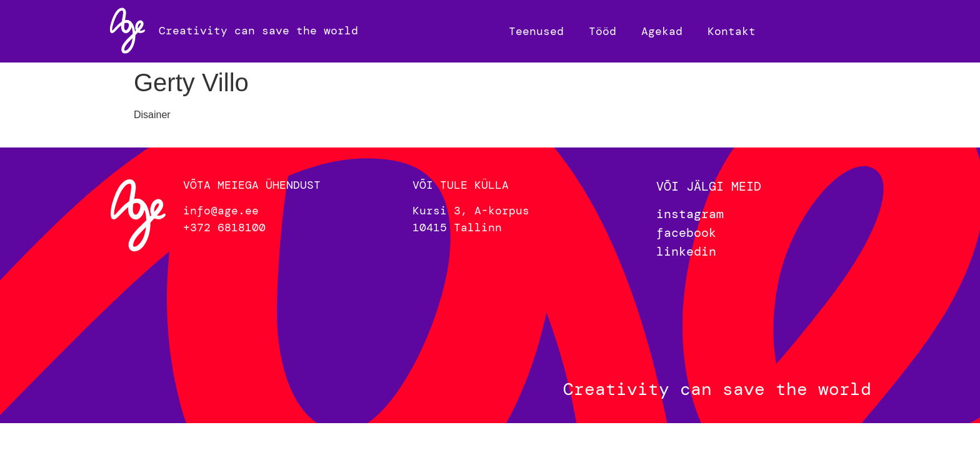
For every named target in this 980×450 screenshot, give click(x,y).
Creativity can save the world (258, 31)
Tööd (602, 31)
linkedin (686, 251)
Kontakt (732, 31)
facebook (686, 232)
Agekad (662, 31)
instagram (690, 214)
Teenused (536, 31)
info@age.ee (221, 211)
